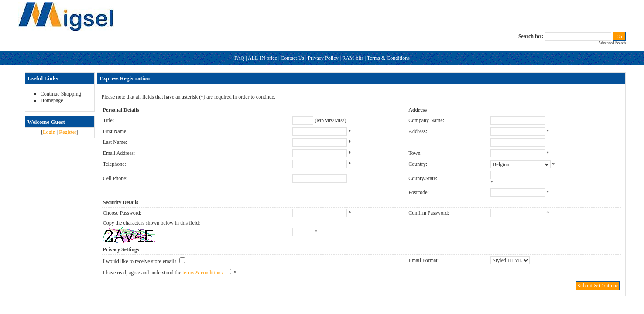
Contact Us (292, 58)
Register (68, 132)
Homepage (52, 100)
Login (49, 132)
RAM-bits (353, 58)
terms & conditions (202, 273)
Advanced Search (612, 43)
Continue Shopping (61, 94)
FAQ (239, 58)
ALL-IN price (262, 58)
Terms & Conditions (388, 58)
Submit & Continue (598, 286)
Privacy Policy (323, 58)
